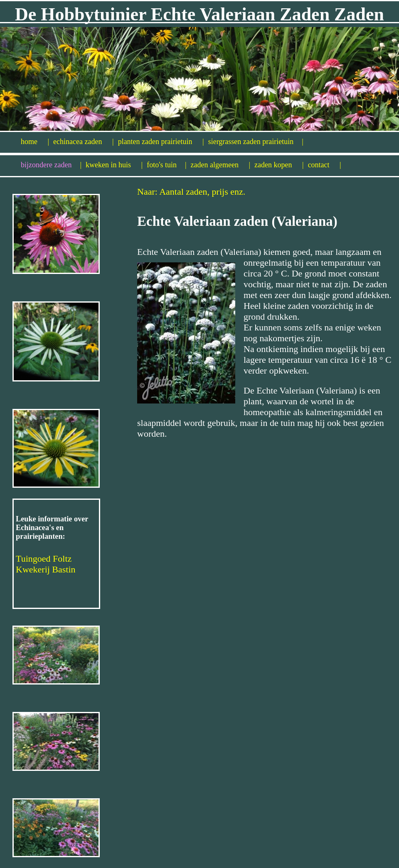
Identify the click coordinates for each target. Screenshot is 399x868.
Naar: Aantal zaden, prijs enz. (191, 192)
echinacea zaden (84, 142)
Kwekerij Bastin (46, 569)
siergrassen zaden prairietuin (256, 142)
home (35, 142)
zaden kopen (279, 165)
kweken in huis (114, 165)
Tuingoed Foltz (44, 559)
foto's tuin (166, 165)
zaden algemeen (221, 165)
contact (325, 165)
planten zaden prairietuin (161, 142)
